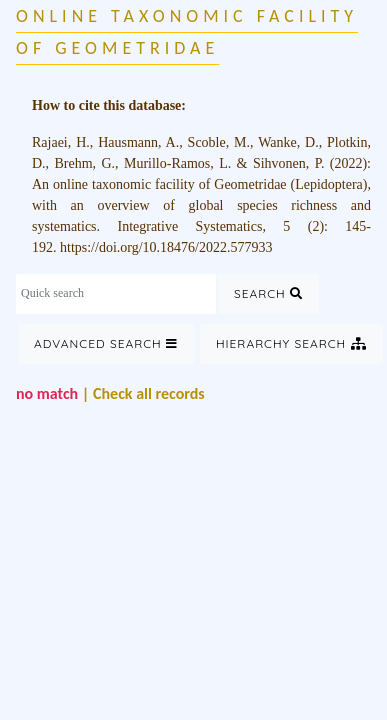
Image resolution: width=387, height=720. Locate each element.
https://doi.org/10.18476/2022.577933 (166, 247)
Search (268, 293)
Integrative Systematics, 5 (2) (220, 226)
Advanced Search (106, 343)
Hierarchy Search (291, 343)
